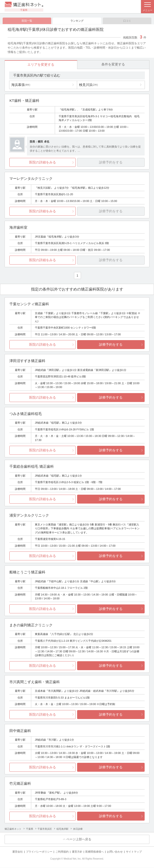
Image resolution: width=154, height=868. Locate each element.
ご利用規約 (62, 852)
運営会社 (18, 852)
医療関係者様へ (95, 852)
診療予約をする (111, 345)
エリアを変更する (41, 65)
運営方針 (77, 852)
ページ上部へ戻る (79, 839)
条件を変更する (113, 65)
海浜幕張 (21, 85)
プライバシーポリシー (39, 852)
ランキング (77, 21)
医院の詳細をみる (43, 162)
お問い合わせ (115, 852)
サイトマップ (134, 852)
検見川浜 (88, 85)
